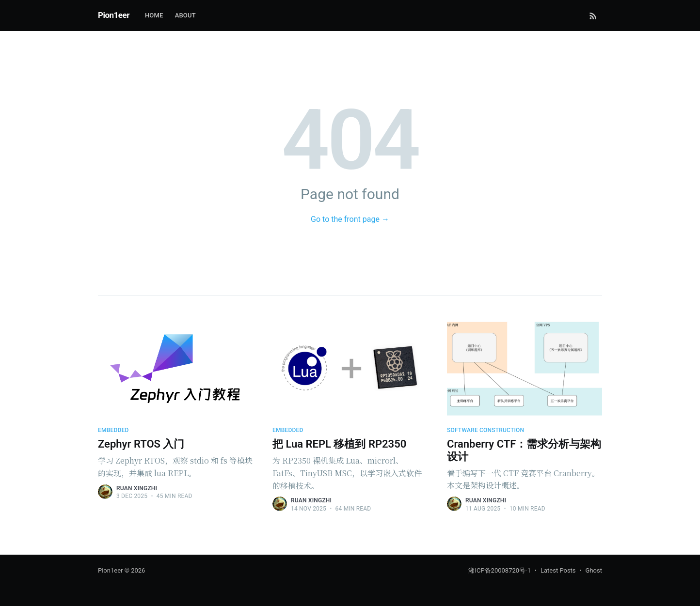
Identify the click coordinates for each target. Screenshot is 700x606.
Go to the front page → (350, 219)
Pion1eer (114, 15)
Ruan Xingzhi (137, 488)
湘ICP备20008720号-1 (500, 570)
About (185, 15)
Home (154, 15)
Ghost (594, 570)
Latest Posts (558, 570)
